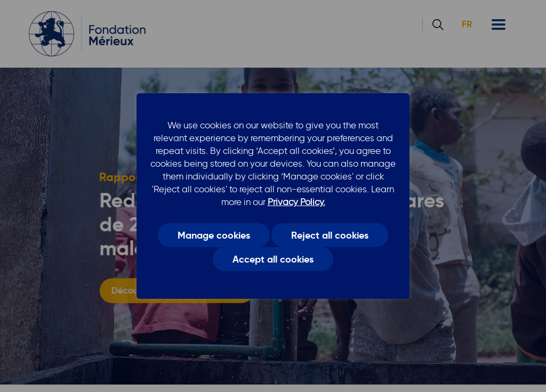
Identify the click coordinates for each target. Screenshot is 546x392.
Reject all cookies (330, 235)
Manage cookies (214, 235)
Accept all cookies (273, 259)
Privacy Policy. (296, 202)
